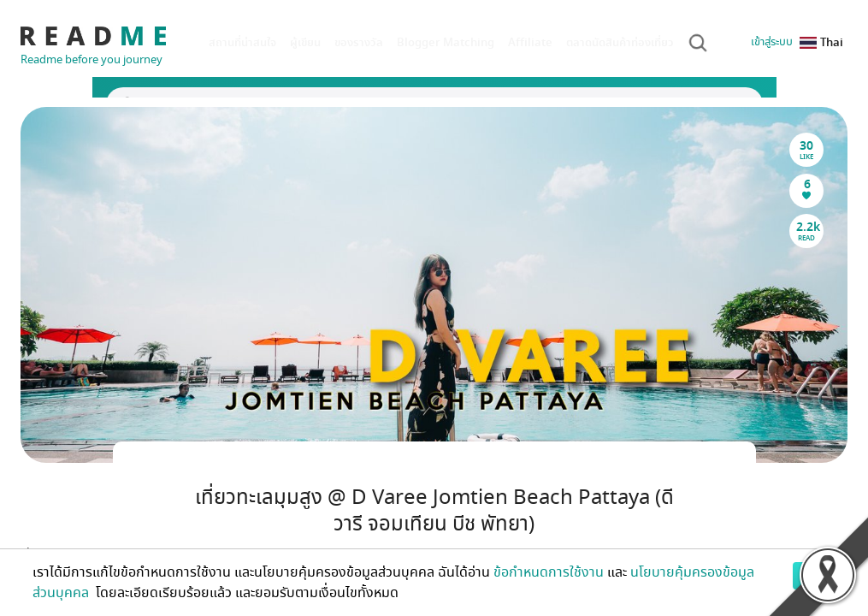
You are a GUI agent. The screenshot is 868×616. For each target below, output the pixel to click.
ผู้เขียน (305, 42)
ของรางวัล (359, 42)
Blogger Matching (446, 42)
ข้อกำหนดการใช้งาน (549, 572)
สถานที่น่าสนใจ (242, 42)
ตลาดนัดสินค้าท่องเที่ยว (620, 42)
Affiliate (530, 42)
